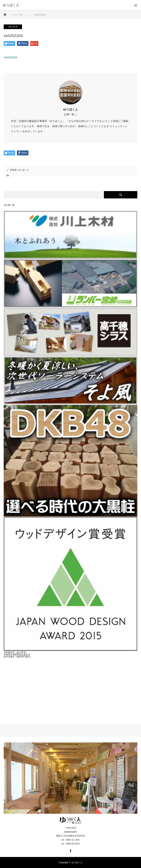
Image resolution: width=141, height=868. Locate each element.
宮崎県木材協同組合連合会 (17, 654)
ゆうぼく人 (70, 110)
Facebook (70, 851)
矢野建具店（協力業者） (16, 652)
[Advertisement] (70, 688)
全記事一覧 (9, 205)
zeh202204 (10, 57)
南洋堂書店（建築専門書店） (18, 657)
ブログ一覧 (17, 15)
